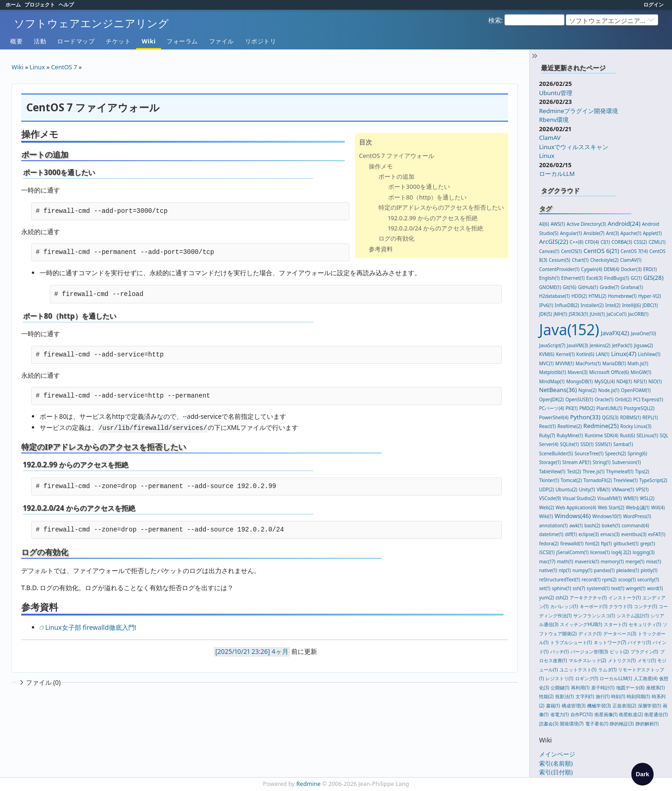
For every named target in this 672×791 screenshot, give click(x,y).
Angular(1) (571, 233)
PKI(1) (571, 408)
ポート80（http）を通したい (428, 197)
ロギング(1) (587, 678)
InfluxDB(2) (567, 305)
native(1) (548, 570)
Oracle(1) (604, 399)
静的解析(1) (647, 724)
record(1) (591, 580)
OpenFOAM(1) (636, 390)
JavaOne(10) (644, 333)
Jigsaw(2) (644, 345)
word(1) (655, 588)
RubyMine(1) (570, 435)
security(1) (648, 580)
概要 (16, 41)
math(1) (565, 562)
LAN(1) (603, 354)
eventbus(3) (634, 534)
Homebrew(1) (622, 296)
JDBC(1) (650, 305)
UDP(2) (546, 489)
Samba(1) (623, 444)
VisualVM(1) (609, 498)
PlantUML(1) (609, 408)
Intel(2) (613, 305)
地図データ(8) (630, 688)
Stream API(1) (576, 462)
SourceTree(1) (589, 453)
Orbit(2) (624, 399)
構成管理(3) (574, 706)
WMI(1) (631, 498)
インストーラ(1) (624, 598)
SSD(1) (587, 444)
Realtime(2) (570, 426)
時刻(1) (618, 696)
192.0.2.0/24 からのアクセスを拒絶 (436, 228)
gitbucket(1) (626, 543)
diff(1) (571, 534)
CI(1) (605, 242)
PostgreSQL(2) (639, 408)
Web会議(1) (638, 507)
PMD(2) (587, 408)
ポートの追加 (396, 176)
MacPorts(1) (588, 363)
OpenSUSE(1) (579, 399)
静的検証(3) (622, 724)
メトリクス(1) (622, 660)
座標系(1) (655, 688)
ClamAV (550, 138)
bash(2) (592, 525)
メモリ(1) (647, 660)
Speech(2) (615, 453)
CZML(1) (657, 242)
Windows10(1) (607, 516)
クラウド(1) (620, 606)
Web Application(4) (576, 507)
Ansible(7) (594, 233)
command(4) (635, 525)
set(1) (545, 588)
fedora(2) (549, 543)
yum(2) (546, 598)
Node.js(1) (609, 390)
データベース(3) (620, 634)
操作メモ (381, 166)
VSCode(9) (550, 498)
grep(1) (648, 543)
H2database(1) (555, 296)
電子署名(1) (597, 724)
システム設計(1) (633, 616)
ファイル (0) (39, 682)
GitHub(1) (588, 287)
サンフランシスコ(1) (594, 616)
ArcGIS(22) (554, 242)
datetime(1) (551, 534)
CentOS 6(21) (601, 251)
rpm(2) (609, 580)
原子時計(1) (603, 688)
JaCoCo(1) (617, 314)
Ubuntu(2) (567, 489)
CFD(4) (592, 242)
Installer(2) (592, 305)
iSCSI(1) (547, 552)
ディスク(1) (590, 634)
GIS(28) (654, 278)
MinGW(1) (641, 372)
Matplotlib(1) (552, 372)
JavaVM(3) (577, 345)
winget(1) (636, 588)
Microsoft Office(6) (609, 372)
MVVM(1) (565, 363)
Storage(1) (550, 462)
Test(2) (574, 471)
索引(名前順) (556, 763)
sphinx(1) (562, 588)
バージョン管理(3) (589, 652)
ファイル (222, 41)
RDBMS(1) (630, 417)
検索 (495, 20)
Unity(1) (587, 489)
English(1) (549, 278)
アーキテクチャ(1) (588, 598)
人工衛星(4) (646, 678)
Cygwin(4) (592, 269)
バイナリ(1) (639, 642)
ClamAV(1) (631, 260)
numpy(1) (582, 570)
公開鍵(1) (560, 688)
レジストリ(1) (559, 678)
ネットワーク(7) (610, 642)
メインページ (557, 754)
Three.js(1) (593, 471)
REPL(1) (650, 417)
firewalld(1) (572, 543)
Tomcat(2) (571, 480)
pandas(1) (604, 570)
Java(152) (569, 329)
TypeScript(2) (653, 480)
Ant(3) (612, 233)
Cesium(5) (560, 260)
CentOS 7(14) (634, 251)
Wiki (149, 41)
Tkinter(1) (549, 480)
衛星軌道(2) (631, 714)
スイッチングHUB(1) (581, 624)
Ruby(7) (547, 435)
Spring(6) (637, 453)
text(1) (618, 588)
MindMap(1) (552, 381)
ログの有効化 (396, 238)
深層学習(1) (649, 706)
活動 (40, 41)
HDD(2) (579, 296)
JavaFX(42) (615, 333)
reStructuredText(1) (560, 580)
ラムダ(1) (607, 670)
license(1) (600, 552)
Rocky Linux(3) (636, 426)
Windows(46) (573, 516)
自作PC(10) (582, 714)
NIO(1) (655, 381)
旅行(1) (603, 696)
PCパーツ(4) (552, 408)
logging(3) (644, 552)
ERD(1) (650, 269)
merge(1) (635, 562)
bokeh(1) (611, 525)
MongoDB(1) (580, 381)
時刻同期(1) (638, 696)
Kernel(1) (565, 354)
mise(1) (654, 562)
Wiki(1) (546, 516)
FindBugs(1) (617, 278)
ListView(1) (649, 354)
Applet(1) (652, 233)
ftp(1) (606, 543)
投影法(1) (564, 696)
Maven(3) (578, 372)
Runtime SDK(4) (602, 435)
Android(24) (624, 223)
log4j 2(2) (621, 552)
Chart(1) (580, 260)
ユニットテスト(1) (578, 670)
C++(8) (576, 242)
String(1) (602, 462)
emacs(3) (610, 534)
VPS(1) (642, 489)
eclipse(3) (588, 534)
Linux (547, 156)
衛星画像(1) (606, 714)
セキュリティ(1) (645, 624)
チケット (118, 41)
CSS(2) (640, 242)
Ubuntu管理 (556, 93)
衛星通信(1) (656, 714)
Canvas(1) (549, 251)
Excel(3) (594, 278)
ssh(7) (579, 588)
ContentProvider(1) (559, 269)
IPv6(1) (546, 305)
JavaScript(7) (552, 345)
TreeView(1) (626, 480)
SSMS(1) (604, 444)
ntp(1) (565, 570)
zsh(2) (562, 598)
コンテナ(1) (645, 606)
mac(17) (547, 562)
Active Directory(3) (586, 224)
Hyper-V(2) (650, 296)
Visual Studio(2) (579, 498)
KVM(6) (547, 354)
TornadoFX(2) (598, 480)
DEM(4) (612, 269)
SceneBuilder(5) (556, 453)
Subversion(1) (626, 462)
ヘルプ (66, 4)
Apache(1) (631, 233)
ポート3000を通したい (419, 187)
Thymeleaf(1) (620, 471)
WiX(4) (658, 507)
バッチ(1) (559, 652)
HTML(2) (597, 296)
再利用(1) (580, 688)
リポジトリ (261, 41)
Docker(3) (631, 269)
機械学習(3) (599, 706)
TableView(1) (552, 471)
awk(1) (576, 525)
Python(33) (585, 417)
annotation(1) (553, 525)
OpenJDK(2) (552, 399)
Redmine (309, 784)
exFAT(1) (657, 534)
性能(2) (546, 696)
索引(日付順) (556, 772)
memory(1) (612, 562)
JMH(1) (560, 314)
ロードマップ (76, 41)
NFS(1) (640, 381)
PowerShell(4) (554, 417)
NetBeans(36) (558, 390)
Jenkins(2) (600, 345)
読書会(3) (549, 724)
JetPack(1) (622, 345)
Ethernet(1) (573, 278)
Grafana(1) (632, 287)
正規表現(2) (624, 706)
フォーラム (182, 41)
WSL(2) (647, 498)
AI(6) (544, 224)
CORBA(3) (622, 242)
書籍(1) (553, 706)
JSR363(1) (578, 314)
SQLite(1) (569, 444)
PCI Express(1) (648, 399)
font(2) (592, 543)
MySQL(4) (605, 381)
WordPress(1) (637, 516)
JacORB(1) (638, 314)
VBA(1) (603, 489)
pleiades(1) (628, 570)
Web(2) (546, 507)
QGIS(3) (610, 417)
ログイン (654, 4)
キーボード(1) (594, 606)
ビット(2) (619, 652)
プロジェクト (40, 4)
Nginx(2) (587, 390)
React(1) (547, 426)
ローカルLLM (557, 174)
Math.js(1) (638, 363)
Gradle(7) (609, 287)
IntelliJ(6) (632, 305)
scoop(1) (627, 580)
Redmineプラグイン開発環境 (579, 111)
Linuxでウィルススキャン (574, 147)
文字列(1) (585, 696)
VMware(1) (623, 489)
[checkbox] (642, 774)
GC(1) (636, 278)
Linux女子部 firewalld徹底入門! (91, 627)
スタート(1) (615, 624)
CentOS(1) (571, 251)
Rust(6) (627, 435)
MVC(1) (546, 363)
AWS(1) (558, 224)
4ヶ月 (280, 651)
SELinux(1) (647, 435)
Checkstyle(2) (605, 260)
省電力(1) (559, 714)
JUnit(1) (597, 314)
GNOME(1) (550, 287)
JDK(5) (546, 314)
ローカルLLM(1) (616, 678)
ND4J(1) (624, 381)
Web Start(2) (611, 507)
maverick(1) (587, 562)
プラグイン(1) (644, 652)
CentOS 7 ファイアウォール (397, 156)
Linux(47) (624, 354)
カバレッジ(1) (564, 606)
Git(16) (570, 287)
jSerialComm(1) (572, 552)
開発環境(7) (572, 724)
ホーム (13, 4)
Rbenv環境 (554, 120)
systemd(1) (598, 588)
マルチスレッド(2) (588, 660)
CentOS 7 (64, 67)
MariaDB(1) (614, 363)
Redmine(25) (601, 426)
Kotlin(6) (585, 354)
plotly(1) (649, 570)
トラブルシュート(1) (571, 642)
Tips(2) (642, 471)
